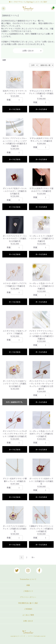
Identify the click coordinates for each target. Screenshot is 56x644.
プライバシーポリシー (28, 597)
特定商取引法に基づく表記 (28, 603)
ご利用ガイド (28, 591)
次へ (33, 557)
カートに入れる (15, 109)
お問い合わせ (28, 51)
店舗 (28, 585)
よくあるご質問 (28, 615)
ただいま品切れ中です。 (15, 402)
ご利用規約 (28, 609)
